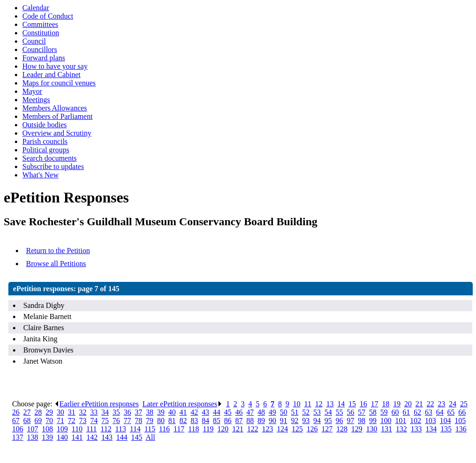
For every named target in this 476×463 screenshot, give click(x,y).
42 (194, 412)
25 (464, 404)
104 (445, 421)
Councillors (40, 49)
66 (462, 412)
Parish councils (45, 141)
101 (401, 421)
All (150, 437)
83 (194, 421)
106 (18, 429)
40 (172, 412)
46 (239, 412)
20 (408, 404)
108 (47, 429)
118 (194, 429)
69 (38, 421)
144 (122, 437)
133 (416, 429)
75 (105, 421)
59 (384, 412)
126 (312, 429)
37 (139, 412)
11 (307, 404)
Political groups (46, 150)
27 (27, 412)
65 (451, 412)
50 (284, 412)
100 (386, 421)
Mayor (32, 91)
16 (364, 404)
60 (395, 412)
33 (94, 412)
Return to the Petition (58, 251)
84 (205, 421)
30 (60, 412)
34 (105, 412)
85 (217, 421)
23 (442, 404)
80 (161, 421)
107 (33, 429)
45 (228, 412)
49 (272, 412)
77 (127, 421)
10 (297, 404)
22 (430, 404)
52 (306, 412)
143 (107, 437)
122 (253, 429)
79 (150, 421)
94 (317, 421)
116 (164, 429)
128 (342, 429)
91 (284, 421)
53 (317, 412)
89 (261, 421)
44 (217, 412)
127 (327, 429)
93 (306, 421)
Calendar (36, 8)
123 (268, 429)
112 (106, 429)
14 (341, 404)
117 (179, 429)
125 (297, 429)
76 (116, 421)
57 (362, 412)
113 (121, 429)
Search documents (50, 158)
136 (461, 429)
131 (387, 429)
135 (446, 429)
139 (47, 437)
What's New (40, 175)
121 (238, 429)
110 (77, 429)
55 (339, 412)
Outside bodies (45, 125)
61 (406, 412)
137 (18, 437)
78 (139, 421)
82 (183, 421)
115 (150, 429)
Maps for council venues (59, 83)
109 (62, 429)
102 (416, 421)
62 (417, 412)
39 (161, 412)
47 (250, 412)
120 (223, 429)
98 (362, 421)
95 (328, 421)
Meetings (36, 100)
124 (283, 429)
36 (127, 412)
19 (397, 404)
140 (62, 437)
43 (205, 412)
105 (460, 421)
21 (419, 404)
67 (16, 421)
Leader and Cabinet (51, 75)
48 (261, 412)
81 (172, 421)
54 (328, 412)
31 (72, 412)
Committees (40, 24)
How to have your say (55, 66)
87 (239, 421)
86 (228, 421)
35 (116, 412)
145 (137, 437)
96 (339, 421)
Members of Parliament (57, 116)
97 (350, 421)
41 (183, 412)
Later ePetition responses (182, 404)
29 (49, 412)
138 (33, 437)
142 (92, 437)
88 (250, 421)
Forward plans (44, 58)
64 (440, 412)
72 (72, 421)
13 (330, 404)
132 (402, 429)
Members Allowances (55, 108)
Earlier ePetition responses (97, 404)
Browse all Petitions (56, 264)
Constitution (41, 33)
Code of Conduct (48, 16)
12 (319, 404)
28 (38, 412)
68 (27, 421)
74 (94, 421)
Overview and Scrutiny (57, 133)
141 (77, 437)
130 (372, 429)
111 (92, 429)
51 (295, 412)
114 (135, 429)
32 (83, 412)
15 (352, 404)
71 (60, 421)
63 (429, 412)
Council (34, 41)
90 (272, 421)
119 (208, 429)
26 (16, 412)
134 (431, 429)
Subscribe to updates (53, 166)
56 (350, 412)
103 (430, 421)
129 (357, 429)
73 (83, 421)
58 (373, 412)
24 (453, 404)
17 (375, 404)
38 (150, 412)
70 (49, 421)
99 (373, 421)
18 (386, 404)
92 (295, 421)
